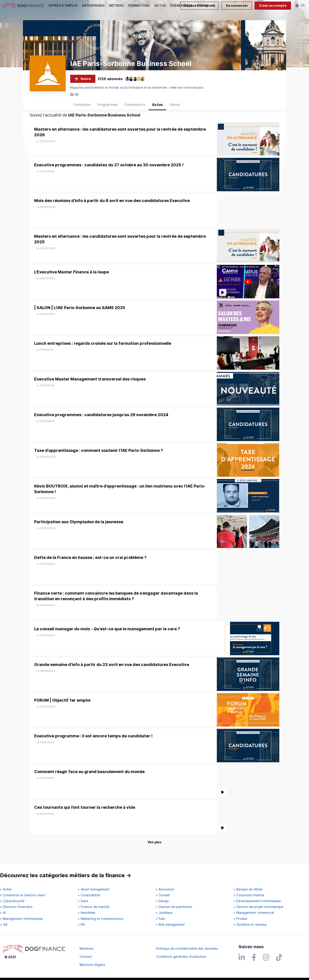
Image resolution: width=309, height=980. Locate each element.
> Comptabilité (89, 895)
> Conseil (163, 895)
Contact (86, 957)
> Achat (6, 889)
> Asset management (94, 889)
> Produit (240, 919)
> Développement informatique (257, 901)
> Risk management (170, 925)
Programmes (107, 111)
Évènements (135, 111)
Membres (87, 948)
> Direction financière (16, 907)
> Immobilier (87, 913)
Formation (82, 111)
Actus (157, 111)
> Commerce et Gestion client (23, 895)
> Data (83, 901)
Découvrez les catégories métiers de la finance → (66, 876)
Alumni (175, 111)
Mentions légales (92, 965)
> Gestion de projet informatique (258, 907)
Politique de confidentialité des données (187, 948)
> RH (81, 925)
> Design (162, 901)
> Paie (160, 919)
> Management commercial (254, 913)
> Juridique (164, 913)
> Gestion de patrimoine (174, 907)
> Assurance (165, 889)
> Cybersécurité (12, 901)
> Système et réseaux (250, 925)
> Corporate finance (249, 895)
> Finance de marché (94, 907)
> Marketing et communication (101, 919)
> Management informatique (21, 919)
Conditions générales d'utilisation (181, 957)
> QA (4, 925)
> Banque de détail (248, 889)
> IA (3, 913)
